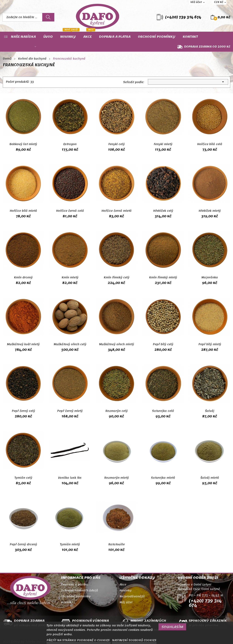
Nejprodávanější (132, 596)
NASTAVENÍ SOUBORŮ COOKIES (134, 640)
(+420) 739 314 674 (183, 17)
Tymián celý (23, 478)
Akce (123, 585)
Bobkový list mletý (23, 144)
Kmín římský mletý (163, 277)
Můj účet (126, 602)
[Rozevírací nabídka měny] (220, 2)
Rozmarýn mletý (116, 478)
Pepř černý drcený (23, 544)
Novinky (125, 591)
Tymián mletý (70, 544)
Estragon (70, 144)
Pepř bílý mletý (210, 344)
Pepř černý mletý (70, 411)
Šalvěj (210, 411)
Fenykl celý (116, 144)
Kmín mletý (70, 277)
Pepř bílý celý (163, 344)
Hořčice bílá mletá (23, 211)
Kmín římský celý (116, 277)
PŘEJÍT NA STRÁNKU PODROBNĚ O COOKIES (79, 640)
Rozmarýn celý (116, 411)
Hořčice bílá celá (210, 144)
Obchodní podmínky (76, 596)
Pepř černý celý (23, 411)
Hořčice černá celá (70, 211)
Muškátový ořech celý (70, 344)
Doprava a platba (75, 585)
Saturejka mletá (163, 478)
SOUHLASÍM (172, 627)
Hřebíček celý (163, 211)
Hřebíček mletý (210, 211)
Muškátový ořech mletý (116, 344)
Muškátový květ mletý (23, 344)
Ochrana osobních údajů (79, 591)
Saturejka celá (163, 411)
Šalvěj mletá (210, 478)
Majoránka (210, 277)
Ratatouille (116, 544)
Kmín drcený (23, 277)
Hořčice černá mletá (116, 211)
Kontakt (67, 602)
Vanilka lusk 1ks (70, 478)
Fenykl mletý (163, 144)
